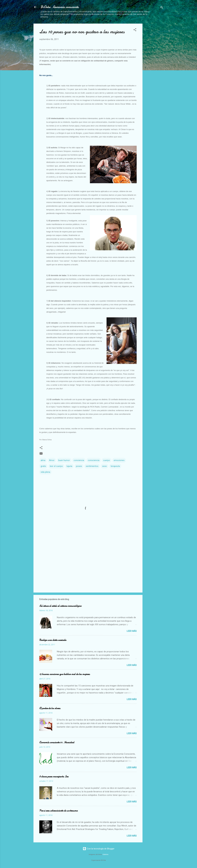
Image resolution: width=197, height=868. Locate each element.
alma (43, 460)
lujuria (69, 466)
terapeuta (115, 466)
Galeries (106, 854)
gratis (43, 466)
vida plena (45, 472)
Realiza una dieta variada (53, 640)
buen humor (64, 460)
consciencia (94, 460)
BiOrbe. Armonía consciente (60, 7)
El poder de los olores (50, 708)
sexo (104, 466)
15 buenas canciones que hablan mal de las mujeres (65, 674)
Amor (52, 460)
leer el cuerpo (56, 466)
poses (79, 466)
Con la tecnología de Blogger (99, 849)
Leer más (132, 631)
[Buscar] (162, 8)
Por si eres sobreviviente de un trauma (58, 811)
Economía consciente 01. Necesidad (57, 742)
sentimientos (92, 466)
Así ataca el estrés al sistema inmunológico (60, 606)
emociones (119, 460)
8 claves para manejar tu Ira (54, 777)
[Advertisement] (154, 68)
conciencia (79, 460)
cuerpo (107, 460)
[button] (135, 30)
